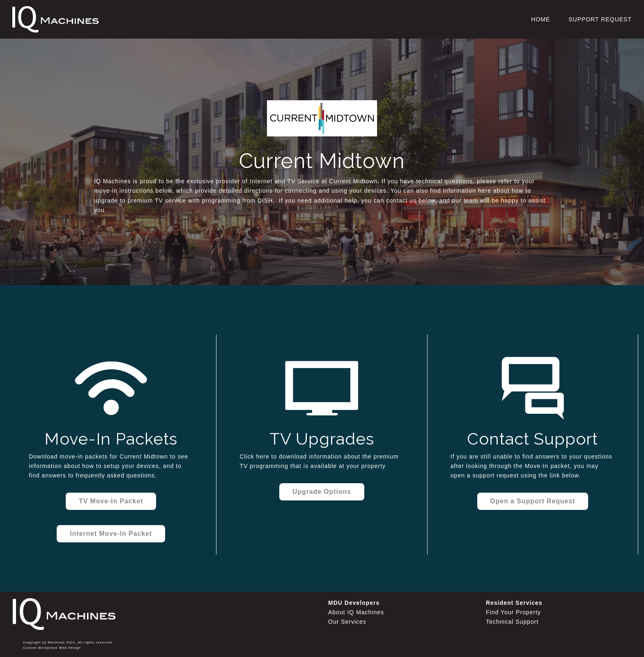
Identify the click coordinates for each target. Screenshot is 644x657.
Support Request (600, 19)
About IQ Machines (356, 612)
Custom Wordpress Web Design (52, 648)
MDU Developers (354, 603)
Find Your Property (513, 612)
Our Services (347, 622)
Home (540, 19)
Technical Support (512, 622)
